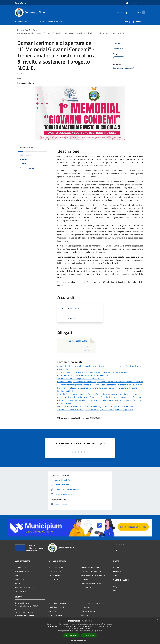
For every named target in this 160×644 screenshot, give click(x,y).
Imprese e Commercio (56, 575)
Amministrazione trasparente (92, 603)
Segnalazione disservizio (57, 607)
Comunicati (118, 571)
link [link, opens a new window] (101, 631)
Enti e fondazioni (21, 579)
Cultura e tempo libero (56, 571)
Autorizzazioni (86, 587)
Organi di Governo (21, 567)
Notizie (116, 567)
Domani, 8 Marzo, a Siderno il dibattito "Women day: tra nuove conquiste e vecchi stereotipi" (96, 406)
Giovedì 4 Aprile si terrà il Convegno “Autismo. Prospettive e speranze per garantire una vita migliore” (99, 394)
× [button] (157, 620)
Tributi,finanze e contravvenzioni (93, 575)
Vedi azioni (119, 48)
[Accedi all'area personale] (134, 3)
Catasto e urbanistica (56, 579)
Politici (17, 583)
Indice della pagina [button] (26, 148)
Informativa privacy (88, 611)
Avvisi (35, 30)
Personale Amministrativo (24, 587)
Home (20, 30)
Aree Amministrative (23, 571)
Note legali (84, 615)
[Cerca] (143, 12)
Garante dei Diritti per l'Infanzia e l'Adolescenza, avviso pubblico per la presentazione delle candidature (100, 382)
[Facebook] (123, 12)
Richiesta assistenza (55, 615)
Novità (27, 30)
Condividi (119, 44)
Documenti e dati (21, 591)
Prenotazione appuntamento (58, 603)
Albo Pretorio (85, 607)
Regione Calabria (21, 3)
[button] (80, 640)
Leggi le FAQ (52, 611)
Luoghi (116, 586)
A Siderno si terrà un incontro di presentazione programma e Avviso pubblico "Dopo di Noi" (95, 410)
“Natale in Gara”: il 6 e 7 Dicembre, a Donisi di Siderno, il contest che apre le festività (92, 372)
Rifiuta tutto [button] (89, 635)
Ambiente (84, 579)
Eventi (116, 590)
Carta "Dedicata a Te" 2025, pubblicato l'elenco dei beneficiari (83, 375)
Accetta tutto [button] (71, 635)
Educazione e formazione (90, 567)
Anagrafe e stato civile (56, 567)
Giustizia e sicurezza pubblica (91, 571)
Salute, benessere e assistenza (92, 583)
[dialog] (80, 631)
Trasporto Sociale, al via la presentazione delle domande (81, 379)
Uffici (17, 575)
